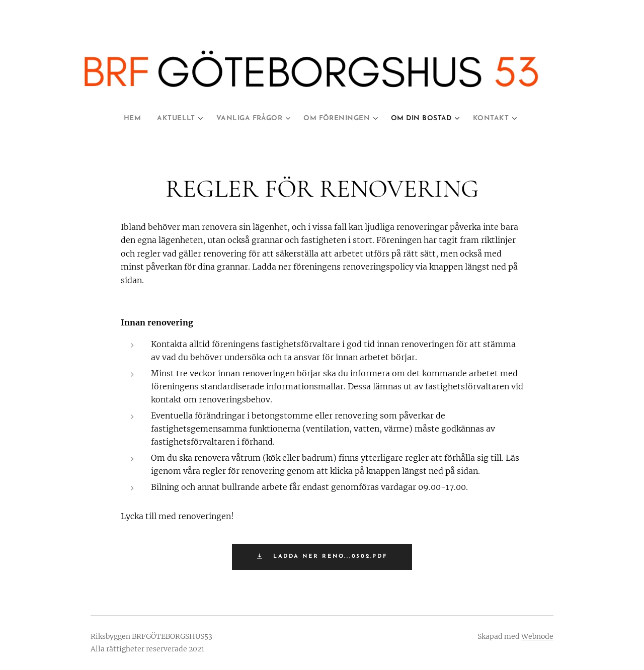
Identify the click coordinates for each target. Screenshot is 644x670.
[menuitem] (124, 119)
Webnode (537, 636)
